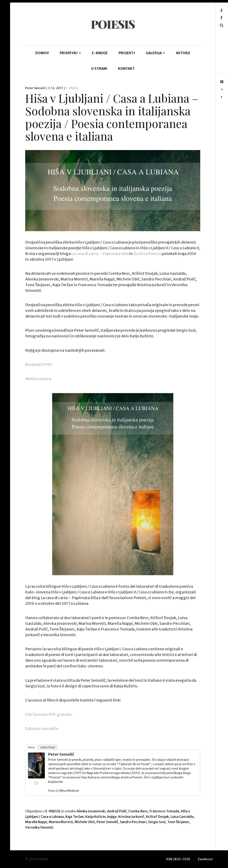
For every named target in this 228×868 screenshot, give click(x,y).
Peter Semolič (36, 88)
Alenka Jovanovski (91, 811)
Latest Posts (48, 747)
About (31, 747)
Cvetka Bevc (138, 811)
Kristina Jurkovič (131, 817)
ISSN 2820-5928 (178, 859)
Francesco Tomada (164, 811)
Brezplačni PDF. (39, 365)
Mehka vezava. (39, 379)
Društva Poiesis (147, 254)
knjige (112, 817)
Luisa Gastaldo (182, 817)
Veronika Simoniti (39, 827)
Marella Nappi (36, 822)
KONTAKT (126, 68)
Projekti (127, 53)
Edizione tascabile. (42, 729)
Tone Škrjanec (178, 822)
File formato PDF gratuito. (49, 714)
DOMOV (42, 53)
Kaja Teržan (75, 817)
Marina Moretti (61, 822)
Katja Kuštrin (95, 817)
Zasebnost (205, 859)
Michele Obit (85, 822)
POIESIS (113, 24)
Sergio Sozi (157, 822)
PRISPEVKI (70, 53)
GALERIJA (156, 53)
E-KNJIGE (100, 53)
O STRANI (99, 68)
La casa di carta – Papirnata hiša (100, 254)
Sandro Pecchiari (133, 822)
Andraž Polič (117, 811)
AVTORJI (183, 53)
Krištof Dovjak (157, 817)
